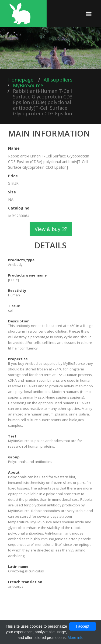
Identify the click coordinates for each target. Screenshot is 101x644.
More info (75, 638)
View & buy (51, 229)
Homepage (21, 80)
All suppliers (58, 80)
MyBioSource (28, 85)
